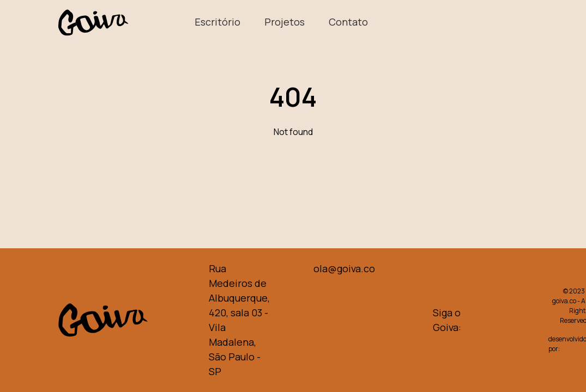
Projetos (286, 22)
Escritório (219, 22)
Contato (348, 22)
